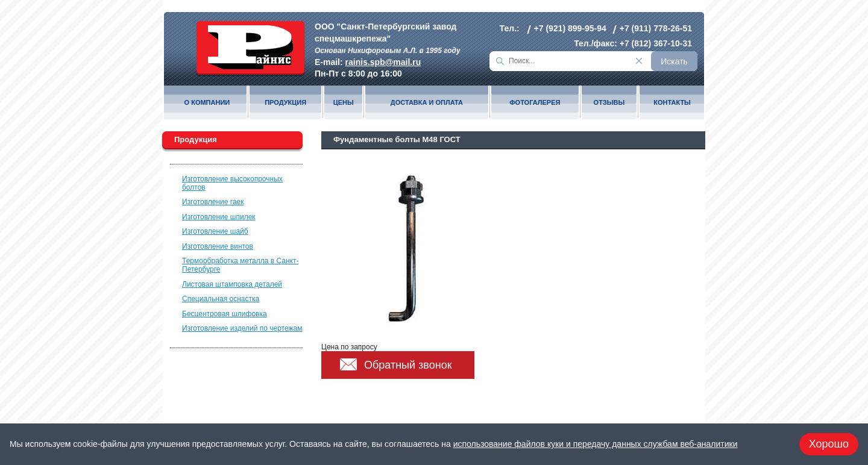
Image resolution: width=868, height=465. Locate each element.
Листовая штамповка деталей (232, 284)
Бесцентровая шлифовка (225, 314)
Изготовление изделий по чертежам (242, 328)
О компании (207, 103)
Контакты (672, 103)
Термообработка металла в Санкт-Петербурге (240, 265)
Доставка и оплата (427, 103)
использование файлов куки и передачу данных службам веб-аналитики (596, 444)
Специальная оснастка (221, 299)
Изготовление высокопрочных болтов (232, 183)
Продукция (285, 103)
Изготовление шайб (215, 231)
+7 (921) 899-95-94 (570, 28)
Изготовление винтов (218, 246)
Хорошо (829, 444)
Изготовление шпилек (219, 217)
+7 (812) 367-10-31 (656, 43)
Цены (344, 103)
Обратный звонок (408, 365)
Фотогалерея (535, 103)
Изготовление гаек (213, 202)
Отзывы (609, 103)
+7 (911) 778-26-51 (656, 28)
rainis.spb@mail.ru (383, 62)
